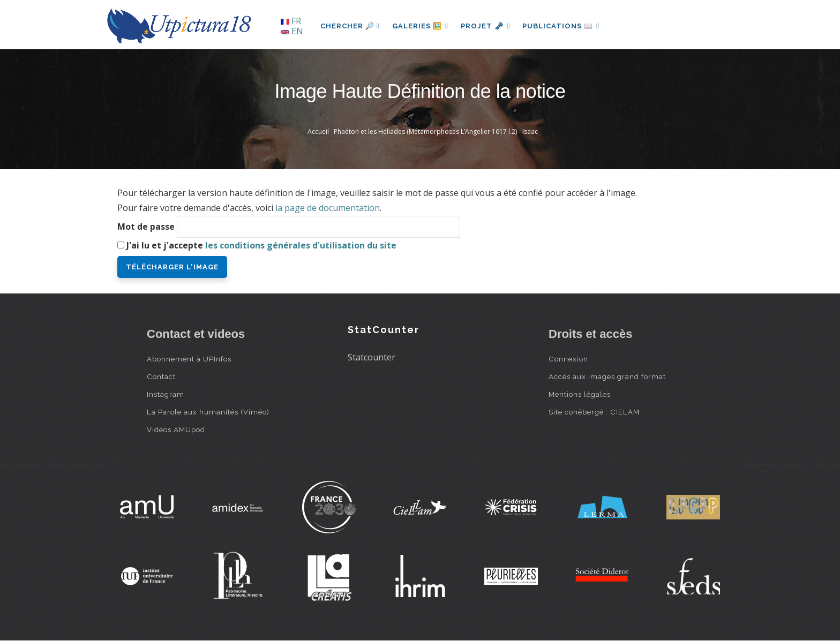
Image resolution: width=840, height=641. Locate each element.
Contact (161, 376)
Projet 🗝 (487, 26)
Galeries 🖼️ (421, 26)
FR (291, 21)
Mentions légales (580, 394)
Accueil (318, 131)
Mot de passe (146, 227)
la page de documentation (328, 208)
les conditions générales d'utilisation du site (301, 245)
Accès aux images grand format (607, 376)
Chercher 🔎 (350, 26)
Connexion (568, 359)
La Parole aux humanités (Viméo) (208, 412)
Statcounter (372, 357)
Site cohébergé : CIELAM (594, 412)
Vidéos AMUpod (176, 429)
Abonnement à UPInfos (189, 359)
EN (292, 31)
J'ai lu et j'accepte (261, 245)
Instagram (166, 394)
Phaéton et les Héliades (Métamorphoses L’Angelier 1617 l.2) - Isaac (436, 131)
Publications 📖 (562, 26)
